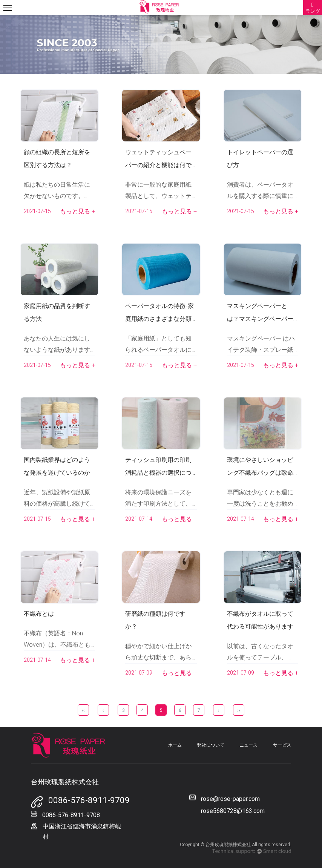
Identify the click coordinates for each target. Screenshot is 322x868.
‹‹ (83, 710)
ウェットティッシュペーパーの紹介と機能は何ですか (158, 165)
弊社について (211, 745)
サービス (282, 745)
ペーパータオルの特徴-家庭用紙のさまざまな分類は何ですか (159, 319)
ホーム (175, 745)
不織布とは (39, 614)
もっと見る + (77, 211)
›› (239, 710)
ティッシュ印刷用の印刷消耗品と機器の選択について (158, 473)
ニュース (248, 745)
